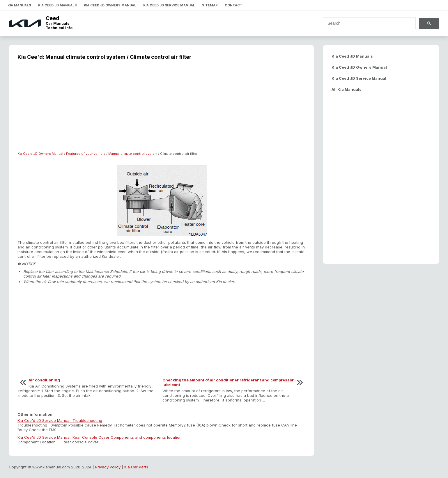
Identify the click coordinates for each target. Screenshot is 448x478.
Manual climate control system (133, 154)
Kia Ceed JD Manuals (57, 5)
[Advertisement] (161, 109)
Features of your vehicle (86, 154)
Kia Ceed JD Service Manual (169, 5)
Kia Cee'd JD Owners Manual (40, 154)
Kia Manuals (19, 5)
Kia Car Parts (136, 467)
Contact (234, 5)
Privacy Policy (108, 467)
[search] (366, 23)
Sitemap (210, 5)
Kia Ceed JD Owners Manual (110, 5)
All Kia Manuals (347, 89)
